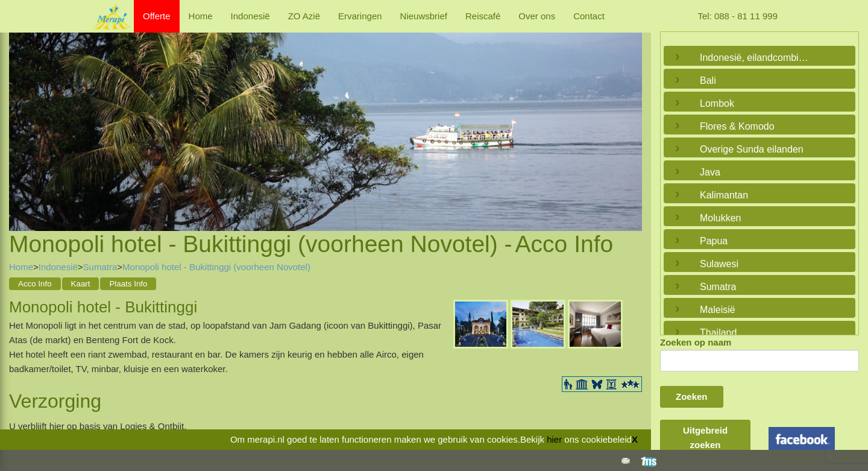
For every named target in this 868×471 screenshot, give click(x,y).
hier (554, 439)
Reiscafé (483, 16)
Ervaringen (360, 16)
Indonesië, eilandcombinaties (756, 58)
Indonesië (250, 16)
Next (630, 118)
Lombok (717, 103)
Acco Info (35, 284)
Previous (21, 118)
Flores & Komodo (737, 126)
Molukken (720, 218)
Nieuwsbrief (424, 16)
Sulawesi (719, 264)
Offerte (157, 16)
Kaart (81, 284)
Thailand (718, 333)
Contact (589, 16)
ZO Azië (304, 16)
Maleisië (718, 310)
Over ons (537, 16)
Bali (708, 81)
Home (201, 16)
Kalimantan (724, 195)
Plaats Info (128, 284)
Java (710, 172)
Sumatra (100, 267)
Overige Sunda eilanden (752, 149)
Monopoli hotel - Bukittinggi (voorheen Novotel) (216, 267)
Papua (714, 241)
